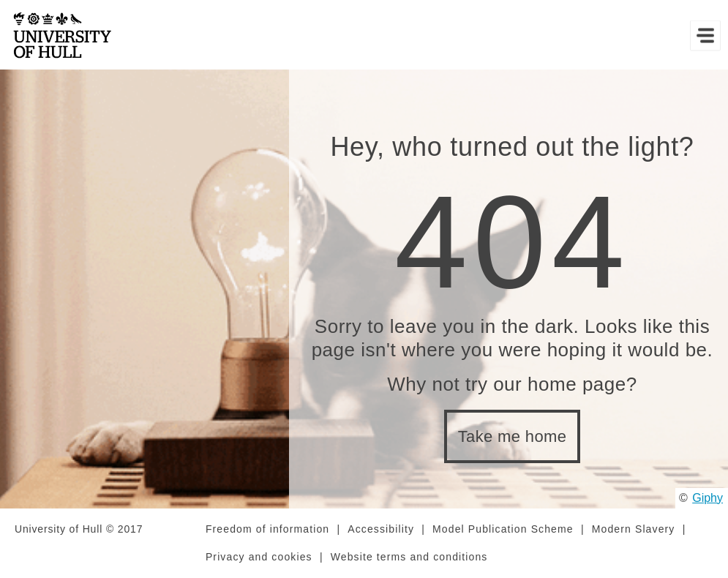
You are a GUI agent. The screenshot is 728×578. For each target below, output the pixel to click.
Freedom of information (267, 529)
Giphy (708, 498)
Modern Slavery (634, 529)
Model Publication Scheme (503, 529)
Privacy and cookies (259, 557)
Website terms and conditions (409, 557)
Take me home (513, 436)
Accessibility (381, 529)
